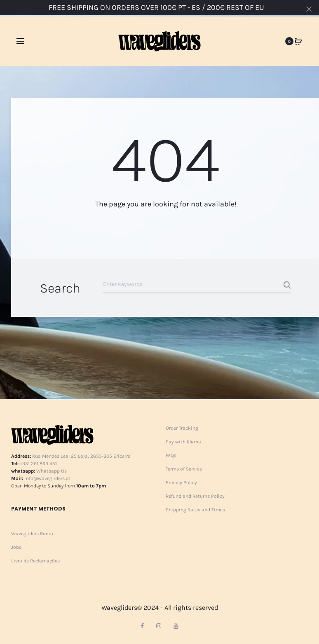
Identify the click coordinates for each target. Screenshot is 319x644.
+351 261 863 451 (38, 464)
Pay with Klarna (183, 442)
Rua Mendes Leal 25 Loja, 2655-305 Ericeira (81, 456)
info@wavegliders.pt (47, 478)
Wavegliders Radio (32, 534)
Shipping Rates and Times (195, 510)
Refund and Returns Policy (195, 496)
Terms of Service (184, 469)
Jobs (16, 547)
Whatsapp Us (52, 471)
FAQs (171, 455)
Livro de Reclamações (35, 561)
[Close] (309, 9)
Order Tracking (182, 428)
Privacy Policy (181, 482)
